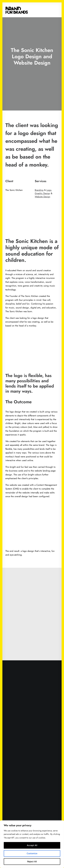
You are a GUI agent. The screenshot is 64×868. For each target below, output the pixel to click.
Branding (39, 190)
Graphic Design (42, 193)
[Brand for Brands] (17, 10)
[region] (32, 844)
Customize (32, 853)
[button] (57, 10)
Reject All (32, 861)
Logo (49, 190)
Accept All (32, 845)
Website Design (42, 197)
